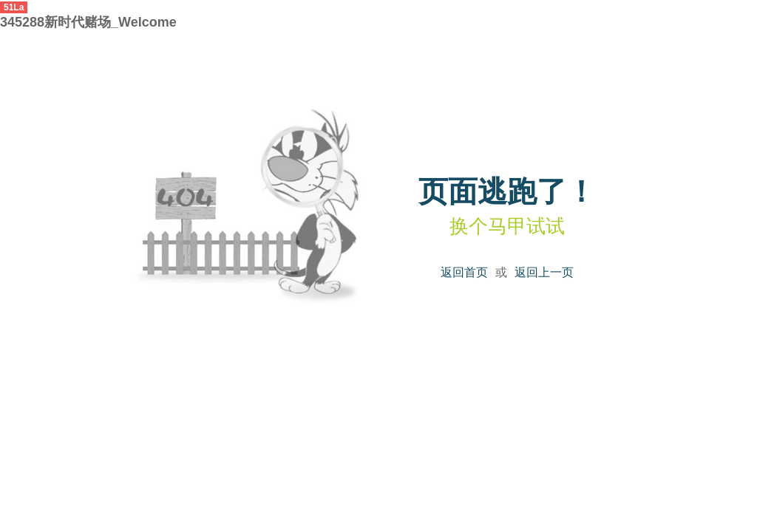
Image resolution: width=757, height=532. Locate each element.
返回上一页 (544, 272)
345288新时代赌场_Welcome (88, 22)
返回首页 (464, 272)
